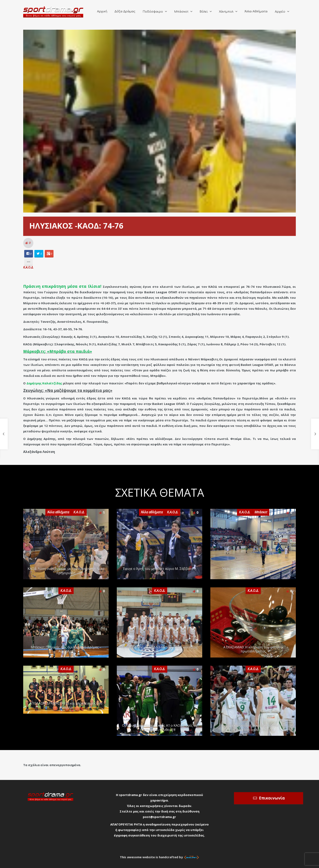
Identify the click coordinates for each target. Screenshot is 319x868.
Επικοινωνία (272, 798)
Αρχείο (280, 12)
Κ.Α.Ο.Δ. (28, 267)
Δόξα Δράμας (125, 11)
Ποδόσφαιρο (153, 12)
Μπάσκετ (181, 12)
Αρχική (102, 11)
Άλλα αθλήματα (58, 512)
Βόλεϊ (204, 12)
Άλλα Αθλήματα (256, 11)
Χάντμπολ (226, 12)
